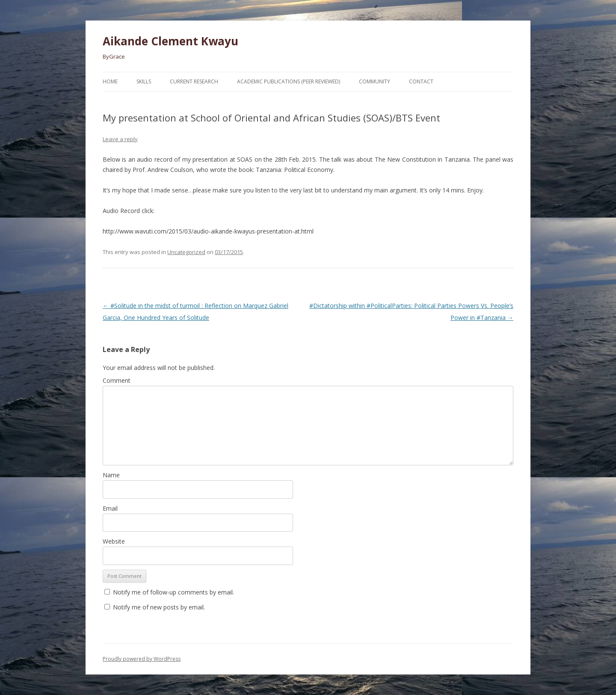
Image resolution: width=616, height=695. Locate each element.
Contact (421, 81)
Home (110, 81)
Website (114, 541)
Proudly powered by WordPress (142, 659)
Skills (144, 81)
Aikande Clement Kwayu (170, 41)
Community (375, 81)
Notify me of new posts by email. (159, 607)
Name (111, 475)
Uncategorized (186, 252)
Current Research (194, 81)
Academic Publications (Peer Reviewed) (289, 81)
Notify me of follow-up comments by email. (173, 592)
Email (110, 508)
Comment (117, 380)
